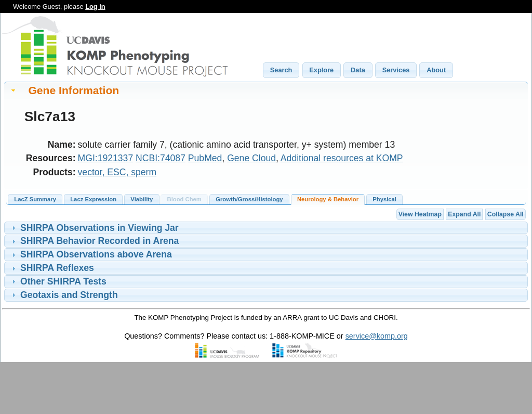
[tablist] (266, 228)
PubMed (205, 158)
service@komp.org (377, 336)
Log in (95, 7)
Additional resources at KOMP (342, 158)
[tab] (266, 90)
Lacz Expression (93, 199)
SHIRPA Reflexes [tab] (52, 268)
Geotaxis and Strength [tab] (64, 295)
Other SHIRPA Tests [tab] (58, 281)
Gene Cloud (251, 158)
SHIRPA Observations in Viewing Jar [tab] (94, 228)
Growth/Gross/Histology (249, 199)
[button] (281, 70)
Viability (142, 199)
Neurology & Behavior (328, 199)
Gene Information (74, 90)
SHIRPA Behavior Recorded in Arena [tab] (94, 241)
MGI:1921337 (106, 158)
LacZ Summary (35, 199)
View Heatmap (420, 214)
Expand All (464, 214)
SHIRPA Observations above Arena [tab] (91, 254)
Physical (384, 199)
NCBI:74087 (161, 158)
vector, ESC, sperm (117, 172)
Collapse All (506, 214)
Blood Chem (184, 199)
